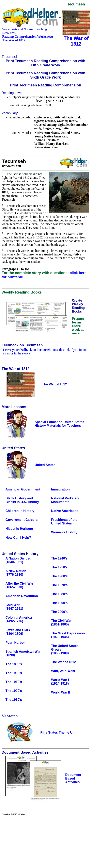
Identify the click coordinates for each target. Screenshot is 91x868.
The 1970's (59, 585)
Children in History (20, 511)
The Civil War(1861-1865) (61, 623)
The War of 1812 (63, 662)
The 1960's (59, 576)
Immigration (60, 489)
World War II (60, 692)
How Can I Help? (18, 538)
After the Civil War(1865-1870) (19, 585)
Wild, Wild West (63, 671)
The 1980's (59, 594)
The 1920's (14, 691)
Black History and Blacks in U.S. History (22, 500)
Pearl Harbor (15, 643)
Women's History (64, 532)
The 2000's (59, 612)
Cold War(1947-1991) (14, 607)
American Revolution (22, 596)
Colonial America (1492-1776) (19, 619)
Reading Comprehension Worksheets (28, 37)
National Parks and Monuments (66, 500)
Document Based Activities (73, 778)
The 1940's (59, 558)
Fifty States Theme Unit (58, 732)
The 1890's (14, 664)
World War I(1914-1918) (60, 682)
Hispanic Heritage (19, 529)
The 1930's (14, 700)
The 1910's (14, 682)
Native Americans (65, 511)
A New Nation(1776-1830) (16, 573)
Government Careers (21, 520)
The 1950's (59, 567)
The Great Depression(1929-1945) (68, 635)
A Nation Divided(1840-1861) (18, 560)
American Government (23, 489)
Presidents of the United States (64, 522)
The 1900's (14, 673)
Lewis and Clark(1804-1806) (18, 632)
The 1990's (59, 603)
